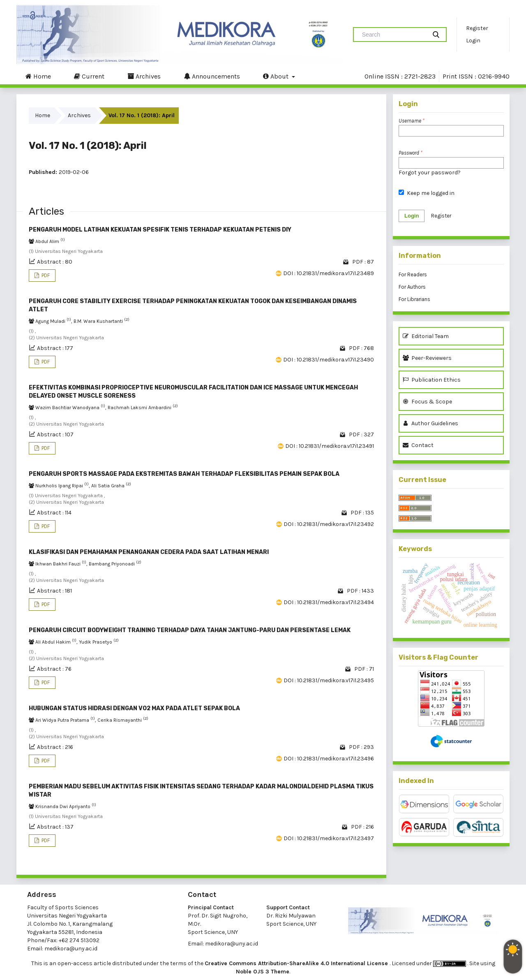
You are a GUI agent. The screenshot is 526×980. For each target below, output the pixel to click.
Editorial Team (426, 336)
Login (473, 41)
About (277, 76)
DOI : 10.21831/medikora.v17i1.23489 (329, 273)
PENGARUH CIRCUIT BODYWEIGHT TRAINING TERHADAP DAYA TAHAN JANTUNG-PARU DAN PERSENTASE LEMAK (190, 630)
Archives (144, 76)
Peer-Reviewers (428, 358)
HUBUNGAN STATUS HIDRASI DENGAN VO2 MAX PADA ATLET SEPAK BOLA (134, 708)
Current (89, 76)
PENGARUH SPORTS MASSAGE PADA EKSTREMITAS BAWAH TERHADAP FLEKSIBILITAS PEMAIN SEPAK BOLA (184, 474)
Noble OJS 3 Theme (263, 972)
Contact (418, 445)
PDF (45, 275)
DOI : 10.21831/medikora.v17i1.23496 (329, 759)
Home (38, 76)
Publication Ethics (432, 380)
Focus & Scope (427, 402)
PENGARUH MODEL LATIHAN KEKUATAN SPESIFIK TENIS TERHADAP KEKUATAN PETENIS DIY (160, 230)
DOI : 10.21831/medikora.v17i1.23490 (329, 360)
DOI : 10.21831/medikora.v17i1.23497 (329, 838)
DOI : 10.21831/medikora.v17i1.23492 (329, 524)
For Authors (412, 287)
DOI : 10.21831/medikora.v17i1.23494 (329, 602)
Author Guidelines (430, 423)
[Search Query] (393, 35)
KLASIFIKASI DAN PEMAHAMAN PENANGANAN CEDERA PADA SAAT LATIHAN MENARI (149, 552)
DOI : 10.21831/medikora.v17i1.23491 (330, 446)
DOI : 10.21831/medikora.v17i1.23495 (329, 680)
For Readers (413, 275)
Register (477, 28)
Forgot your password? (430, 173)
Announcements (212, 76)
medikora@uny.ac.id (71, 949)
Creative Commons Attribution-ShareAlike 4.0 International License (297, 963)
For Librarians (414, 299)
